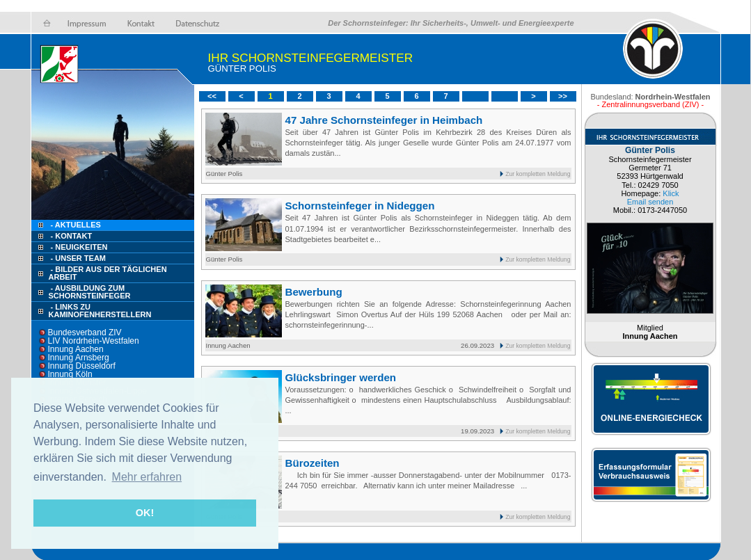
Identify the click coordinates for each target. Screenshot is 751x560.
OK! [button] (145, 513)
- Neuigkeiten (79, 247)
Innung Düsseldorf (82, 366)
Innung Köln (70, 374)
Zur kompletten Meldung (538, 174)
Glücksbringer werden (341, 377)
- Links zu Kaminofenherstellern (100, 311)
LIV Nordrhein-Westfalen (94, 341)
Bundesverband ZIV (85, 333)
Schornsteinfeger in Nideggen (360, 206)
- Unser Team (78, 258)
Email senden (650, 202)
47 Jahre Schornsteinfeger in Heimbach (384, 120)
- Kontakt (71, 236)
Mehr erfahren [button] (147, 477)
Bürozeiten (313, 463)
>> (563, 96)
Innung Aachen (76, 349)
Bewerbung (314, 292)
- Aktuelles (75, 225)
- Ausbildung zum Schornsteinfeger (90, 292)
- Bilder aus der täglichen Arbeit (108, 273)
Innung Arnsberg (79, 358)
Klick (671, 193)
